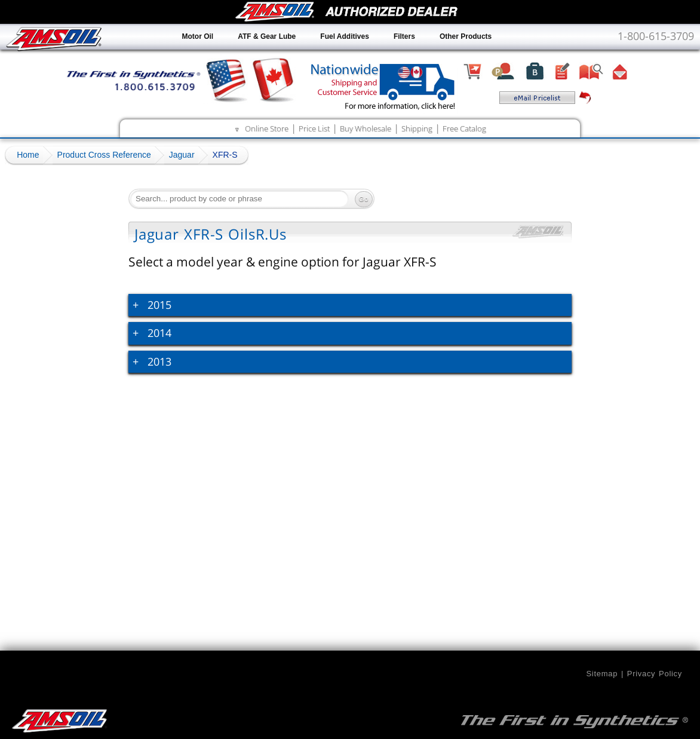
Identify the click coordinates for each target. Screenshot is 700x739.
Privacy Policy (655, 674)
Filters (404, 36)
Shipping (417, 128)
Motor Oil (198, 36)
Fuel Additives (345, 36)
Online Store (267, 128)
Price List (314, 128)
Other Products (466, 36)
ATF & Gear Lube (267, 36)
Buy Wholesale (366, 128)
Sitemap (602, 674)
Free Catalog (464, 128)
